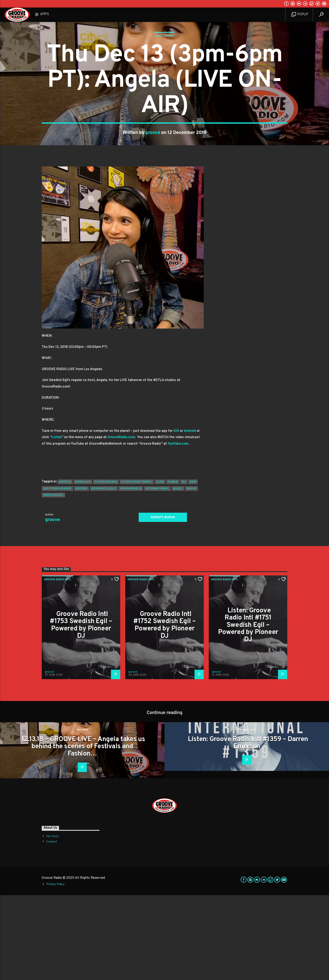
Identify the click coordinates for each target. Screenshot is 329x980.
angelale (83, 567)
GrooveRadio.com (121, 522)
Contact (52, 927)
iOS (176, 516)
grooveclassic (104, 573)
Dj (184, 567)
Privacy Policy (55, 969)
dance (173, 567)
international (157, 573)
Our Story (53, 921)
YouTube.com (178, 529)
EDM (193, 567)
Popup (300, 15)
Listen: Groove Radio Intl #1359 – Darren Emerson (248, 828)
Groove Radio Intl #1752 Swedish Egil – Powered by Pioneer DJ (164, 710)
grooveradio (131, 573)
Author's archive (163, 602)
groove (153, 175)
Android (190, 516)
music (178, 573)
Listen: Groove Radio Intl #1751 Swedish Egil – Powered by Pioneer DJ (248, 710)
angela (65, 567)
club (160, 567)
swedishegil (53, 580)
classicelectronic (137, 567)
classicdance (106, 567)
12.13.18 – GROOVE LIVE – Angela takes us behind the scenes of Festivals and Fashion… (83, 831)
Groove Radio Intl (58, 664)
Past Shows (164, 79)
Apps (44, 14)
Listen (57, 522)
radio (191, 573)
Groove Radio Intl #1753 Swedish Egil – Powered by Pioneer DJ (81, 710)
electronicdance (57, 573)
